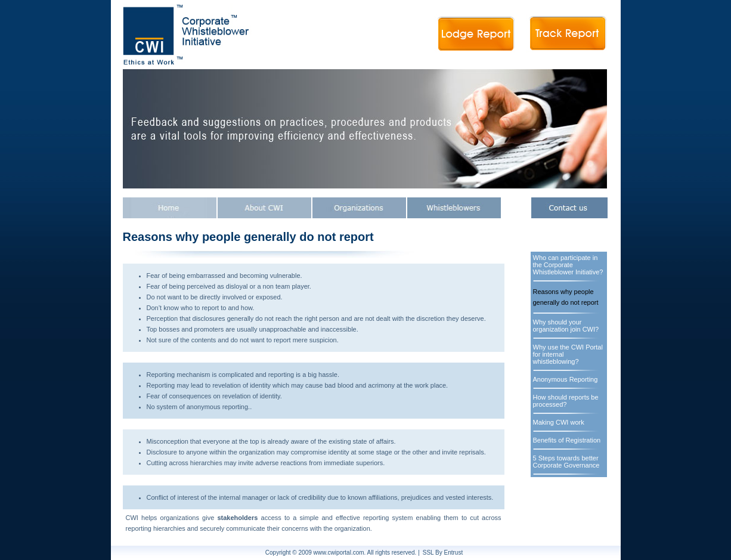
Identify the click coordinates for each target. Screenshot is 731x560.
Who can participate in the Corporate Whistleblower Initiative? (568, 265)
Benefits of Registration (567, 440)
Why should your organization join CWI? (566, 326)
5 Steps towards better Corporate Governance (566, 462)
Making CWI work (559, 422)
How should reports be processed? (566, 401)
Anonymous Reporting (566, 379)
